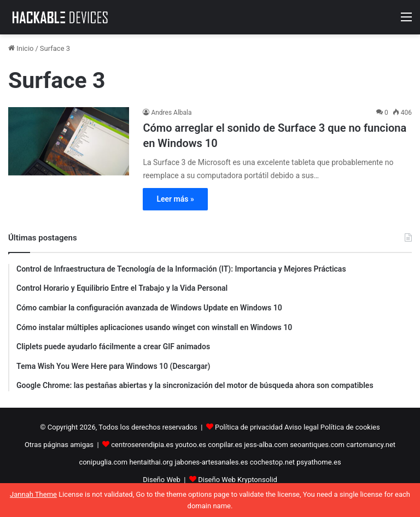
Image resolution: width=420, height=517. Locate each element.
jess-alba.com (266, 445)
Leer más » (175, 199)
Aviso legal (302, 427)
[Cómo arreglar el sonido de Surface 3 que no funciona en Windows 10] (69, 141)
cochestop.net (272, 462)
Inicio (21, 48)
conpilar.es (225, 445)
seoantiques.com (317, 445)
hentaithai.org (151, 462)
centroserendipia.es (142, 445)
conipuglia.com (103, 462)
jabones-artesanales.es (211, 462)
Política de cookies (350, 427)
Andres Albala (171, 113)
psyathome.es (319, 462)
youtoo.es (191, 445)
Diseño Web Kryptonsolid (238, 480)
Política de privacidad (249, 427)
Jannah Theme (33, 494)
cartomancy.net (371, 445)
